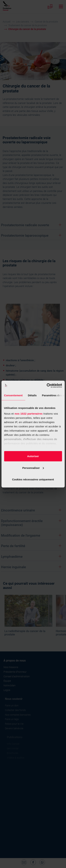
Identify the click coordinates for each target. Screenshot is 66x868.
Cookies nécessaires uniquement (33, 479)
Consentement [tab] (13, 395)
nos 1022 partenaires (29, 413)
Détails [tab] (32, 395)
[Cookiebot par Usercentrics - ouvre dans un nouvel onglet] (47, 385)
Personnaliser (33, 468)
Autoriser (33, 456)
